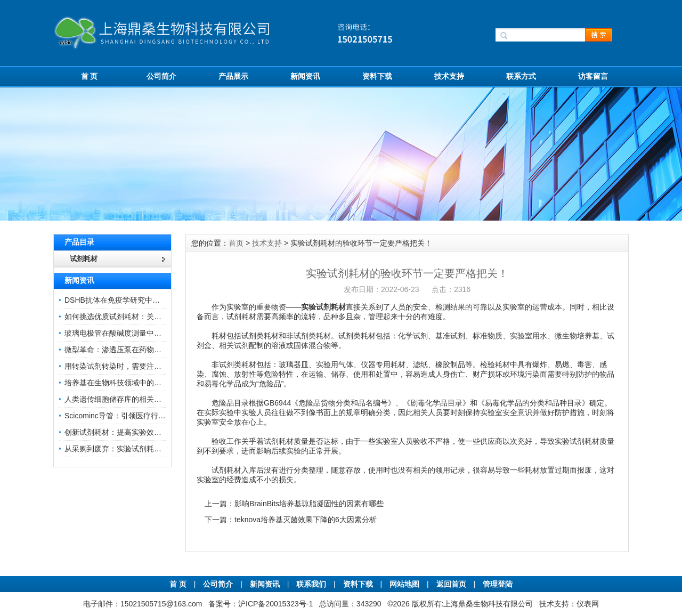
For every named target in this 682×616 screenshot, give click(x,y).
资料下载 (377, 76)
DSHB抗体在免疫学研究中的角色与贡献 (131, 300)
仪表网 (588, 604)
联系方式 (521, 76)
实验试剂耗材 (323, 307)
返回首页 (452, 584)
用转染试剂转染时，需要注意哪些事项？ (132, 366)
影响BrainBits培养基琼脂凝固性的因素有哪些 (309, 504)
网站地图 (404, 584)
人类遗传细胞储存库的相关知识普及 (124, 399)
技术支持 (449, 76)
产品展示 (233, 76)
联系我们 (311, 584)
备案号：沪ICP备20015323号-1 (261, 604)
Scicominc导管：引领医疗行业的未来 (126, 416)
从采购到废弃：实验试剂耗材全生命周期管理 (139, 449)
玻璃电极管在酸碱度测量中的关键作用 (128, 333)
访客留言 (593, 76)
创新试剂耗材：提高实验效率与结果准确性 (135, 432)
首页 (236, 243)
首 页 (90, 76)
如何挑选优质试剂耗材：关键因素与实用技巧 (139, 317)
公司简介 (161, 76)
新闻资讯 (305, 76)
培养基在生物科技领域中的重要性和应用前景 (139, 383)
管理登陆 (498, 584)
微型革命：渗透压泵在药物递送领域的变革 (135, 350)
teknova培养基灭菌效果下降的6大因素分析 (306, 520)
